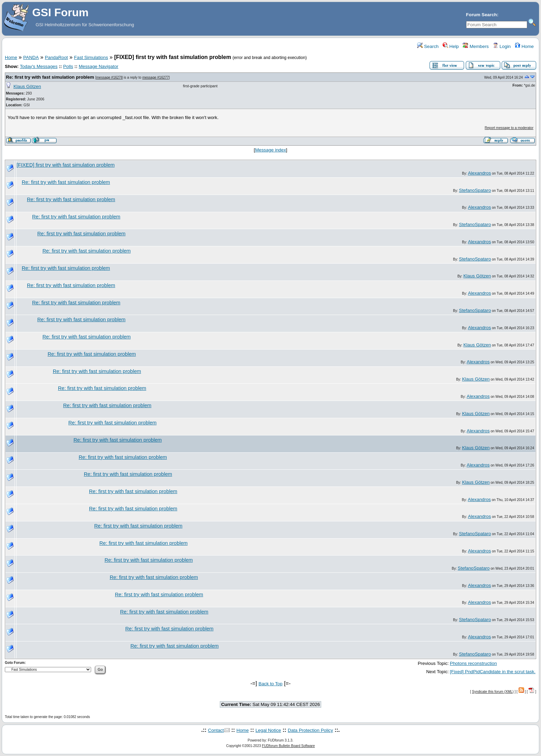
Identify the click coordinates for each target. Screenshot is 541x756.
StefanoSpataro (475, 190)
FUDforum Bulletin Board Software (288, 746)
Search (428, 46)
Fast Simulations (91, 57)
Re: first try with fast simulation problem (50, 77)
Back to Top (270, 684)
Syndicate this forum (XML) (493, 692)
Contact (216, 730)
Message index (270, 150)
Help (451, 46)
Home (524, 46)
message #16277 (155, 77)
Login (502, 46)
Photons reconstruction (473, 663)
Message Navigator (99, 66)
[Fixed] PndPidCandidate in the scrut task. (493, 672)
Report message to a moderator (509, 128)
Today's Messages (38, 66)
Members (476, 46)
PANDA (31, 57)
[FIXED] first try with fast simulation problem (66, 165)
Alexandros (479, 173)
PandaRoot (56, 57)
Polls (68, 66)
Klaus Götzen (27, 86)
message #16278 (110, 77)
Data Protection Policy (310, 730)
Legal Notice (268, 730)
